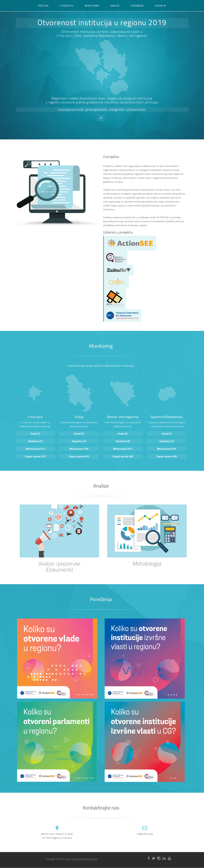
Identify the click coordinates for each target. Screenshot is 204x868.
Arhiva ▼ (160, 6)
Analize (115, 6)
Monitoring (92, 6)
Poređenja (137, 6)
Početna (43, 6)
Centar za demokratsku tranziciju (81, 859)
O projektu (67, 6)
